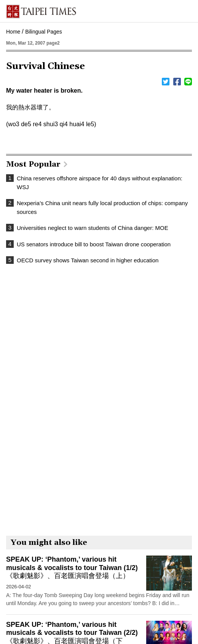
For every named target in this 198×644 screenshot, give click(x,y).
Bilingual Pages (44, 32)
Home (13, 32)
